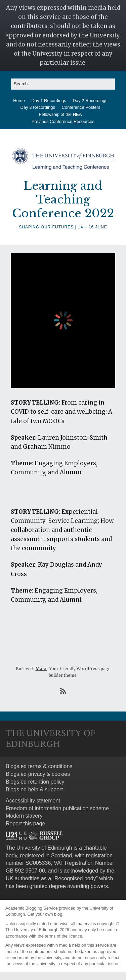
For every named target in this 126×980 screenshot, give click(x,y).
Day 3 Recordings (38, 107)
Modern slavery (24, 816)
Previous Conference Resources (63, 121)
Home (19, 101)
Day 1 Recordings (49, 101)
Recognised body (75, 878)
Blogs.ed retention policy (35, 782)
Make (41, 669)
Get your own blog (45, 914)
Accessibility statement (33, 801)
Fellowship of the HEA (60, 114)
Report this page (25, 824)
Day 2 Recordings (90, 101)
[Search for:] (63, 84)
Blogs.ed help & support (34, 789)
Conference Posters (81, 107)
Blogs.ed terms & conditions (39, 766)
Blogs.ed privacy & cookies (38, 774)
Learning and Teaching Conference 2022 (63, 199)
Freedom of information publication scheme (57, 808)
